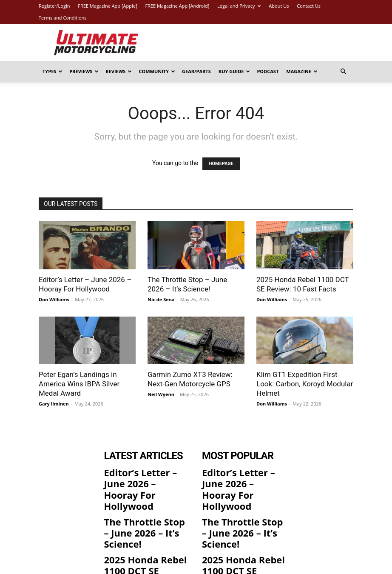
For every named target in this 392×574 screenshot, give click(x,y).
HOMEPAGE (221, 164)
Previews (84, 71)
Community (157, 71)
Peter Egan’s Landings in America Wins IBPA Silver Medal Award (79, 384)
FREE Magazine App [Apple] (107, 6)
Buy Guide (234, 71)
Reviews (119, 71)
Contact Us (309, 6)
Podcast (268, 71)
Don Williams (54, 299)
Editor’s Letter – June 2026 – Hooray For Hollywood (139, 477)
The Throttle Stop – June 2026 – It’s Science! (145, 502)
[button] (343, 72)
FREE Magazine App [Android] (177, 6)
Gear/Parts (196, 71)
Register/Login (54, 6)
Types (53, 71)
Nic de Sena (161, 299)
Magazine (302, 71)
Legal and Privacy (239, 6)
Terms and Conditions (63, 18)
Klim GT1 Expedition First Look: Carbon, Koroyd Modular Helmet (305, 384)
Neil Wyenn (161, 394)
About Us (279, 6)
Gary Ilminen (54, 404)
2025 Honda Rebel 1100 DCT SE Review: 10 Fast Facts (143, 526)
